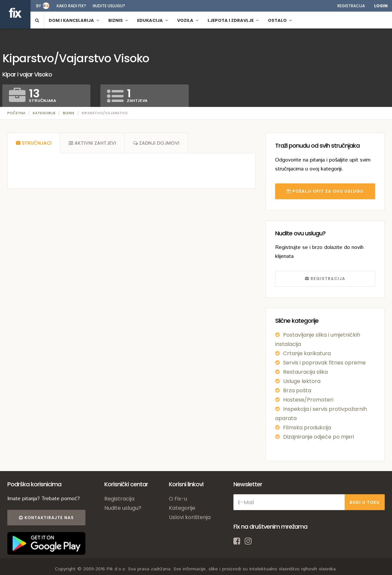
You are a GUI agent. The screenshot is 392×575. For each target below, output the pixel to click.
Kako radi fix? (71, 6)
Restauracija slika (305, 372)
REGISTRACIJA (325, 279)
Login (381, 6)
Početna (16, 113)
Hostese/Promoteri (308, 400)
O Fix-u (178, 499)
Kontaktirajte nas (46, 518)
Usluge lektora (302, 381)
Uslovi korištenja (190, 517)
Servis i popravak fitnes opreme (324, 363)
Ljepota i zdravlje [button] (233, 20)
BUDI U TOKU (365, 502)
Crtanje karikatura (307, 353)
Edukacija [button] (152, 20)
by (39, 6)
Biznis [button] (118, 20)
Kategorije (44, 113)
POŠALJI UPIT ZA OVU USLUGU (325, 191)
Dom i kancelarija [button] (74, 20)
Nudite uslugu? (109, 6)
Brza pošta (297, 390)
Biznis (69, 113)
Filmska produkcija (307, 428)
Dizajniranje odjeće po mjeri (318, 437)
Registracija (351, 6)
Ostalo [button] (280, 20)
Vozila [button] (188, 20)
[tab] (34, 143)
